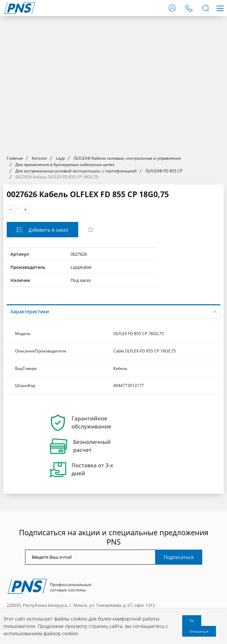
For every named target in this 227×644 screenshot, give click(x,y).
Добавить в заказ (48, 230)
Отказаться (199, 631)
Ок (192, 621)
